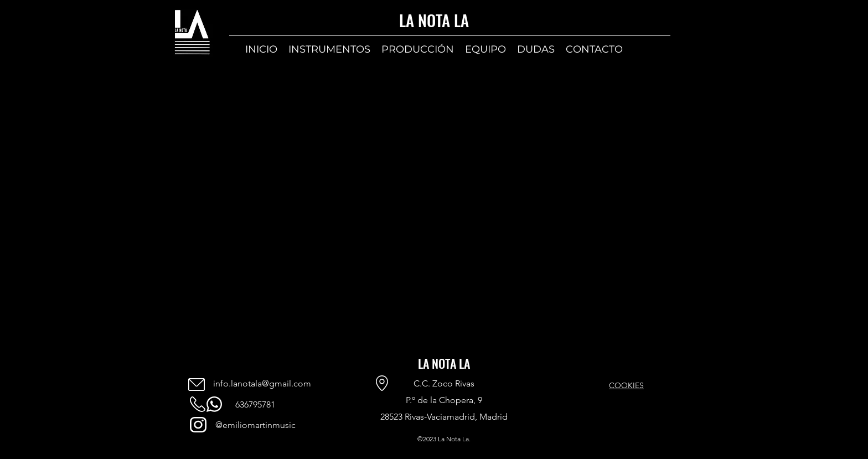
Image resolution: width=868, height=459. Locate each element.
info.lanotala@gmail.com (262, 383)
